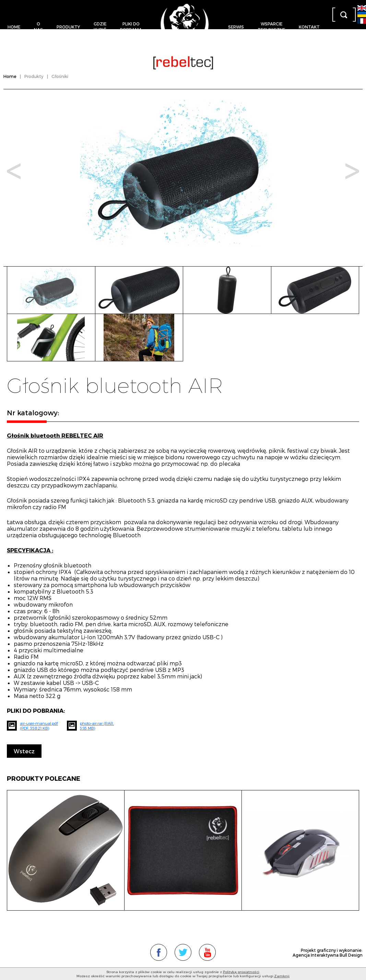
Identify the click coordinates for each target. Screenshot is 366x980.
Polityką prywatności (241, 972)
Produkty (68, 27)
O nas (38, 27)
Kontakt (309, 27)
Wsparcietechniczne (271, 27)
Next (352, 171)
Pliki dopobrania (131, 27)
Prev (14, 171)
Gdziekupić (100, 27)
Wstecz (24, 751)
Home (14, 27)
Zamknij (282, 976)
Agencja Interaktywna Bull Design (328, 955)
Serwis (236, 27)
